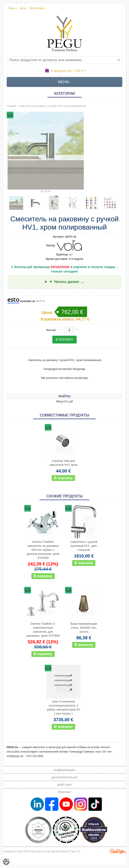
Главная (11, 106)
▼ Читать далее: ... (67, 282)
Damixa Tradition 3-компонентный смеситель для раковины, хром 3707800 (43, 630)
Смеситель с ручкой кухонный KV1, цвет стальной (84, 546)
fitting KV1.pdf (64, 402)
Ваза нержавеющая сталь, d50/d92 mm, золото (84, 628)
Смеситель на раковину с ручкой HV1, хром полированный (52, 106)
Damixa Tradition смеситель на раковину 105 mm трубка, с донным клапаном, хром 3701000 (43, 550)
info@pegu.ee (15, 756)
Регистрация (37, 8)
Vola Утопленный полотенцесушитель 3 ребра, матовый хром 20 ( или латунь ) (63, 708)
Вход (23, 8)
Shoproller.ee (118, 851)
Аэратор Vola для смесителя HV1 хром (63, 463)
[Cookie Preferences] (6, 862)
